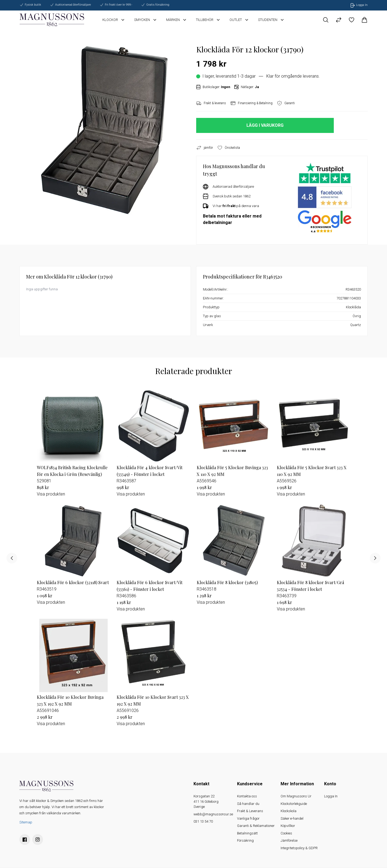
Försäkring (245, 840)
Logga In (331, 796)
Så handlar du (248, 804)
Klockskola (289, 811)
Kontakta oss (247, 796)
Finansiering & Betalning (251, 103)
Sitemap (26, 822)
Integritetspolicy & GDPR (299, 848)
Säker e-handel (292, 818)
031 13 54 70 (203, 821)
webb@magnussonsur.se (213, 814)
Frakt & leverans (211, 103)
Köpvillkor (288, 826)
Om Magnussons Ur (296, 796)
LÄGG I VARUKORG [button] (265, 125)
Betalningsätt (247, 833)
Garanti (286, 103)
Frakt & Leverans (250, 811)
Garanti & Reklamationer (256, 826)
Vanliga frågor (248, 818)
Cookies (286, 833)
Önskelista (229, 148)
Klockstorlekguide (294, 804)
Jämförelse (289, 840)
